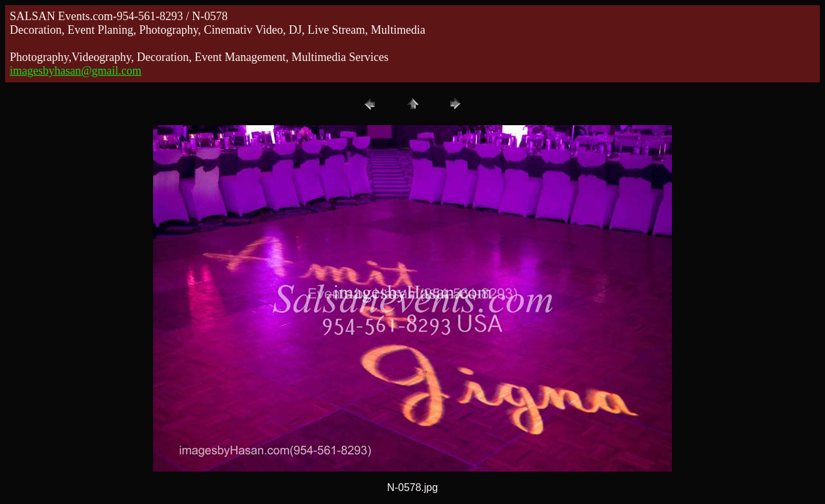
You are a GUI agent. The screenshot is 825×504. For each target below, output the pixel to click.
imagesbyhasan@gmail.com (76, 71)
